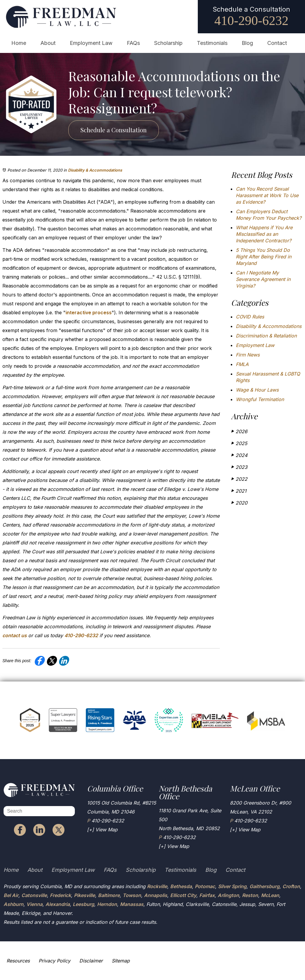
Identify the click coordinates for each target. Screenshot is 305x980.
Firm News (248, 355)
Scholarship (168, 43)
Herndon (107, 904)
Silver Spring (232, 886)
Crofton (291, 886)
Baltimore (109, 895)
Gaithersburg (264, 886)
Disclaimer (91, 961)
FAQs (133, 43)
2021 (239, 491)
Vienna (34, 904)
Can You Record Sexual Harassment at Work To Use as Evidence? (267, 195)
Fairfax (207, 895)
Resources (18, 961)
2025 (239, 443)
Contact (277, 43)
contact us (15, 635)
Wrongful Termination (260, 399)
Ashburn (14, 904)
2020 (239, 503)
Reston (250, 895)
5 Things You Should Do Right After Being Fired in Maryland (264, 257)
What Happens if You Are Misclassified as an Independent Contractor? (264, 234)
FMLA (242, 364)
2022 (239, 479)
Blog (247, 43)
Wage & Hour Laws (257, 390)
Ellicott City (183, 895)
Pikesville (84, 895)
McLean (270, 895)
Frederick (60, 895)
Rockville (157, 886)
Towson (132, 895)
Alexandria (58, 904)
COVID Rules (250, 317)
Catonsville (34, 895)
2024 (239, 455)
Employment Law (91, 43)
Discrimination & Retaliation (266, 336)
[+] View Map (102, 830)
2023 (239, 467)
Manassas (132, 904)
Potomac (205, 886)
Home (19, 43)
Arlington (228, 895)
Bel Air (11, 895)
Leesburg (83, 904)
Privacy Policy (54, 961)
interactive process (89, 312)
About (48, 43)
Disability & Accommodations (95, 170)
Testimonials (212, 43)
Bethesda (181, 886)
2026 (239, 431)
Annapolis (156, 895)
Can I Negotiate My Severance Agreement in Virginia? (263, 279)
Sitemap (121, 961)
